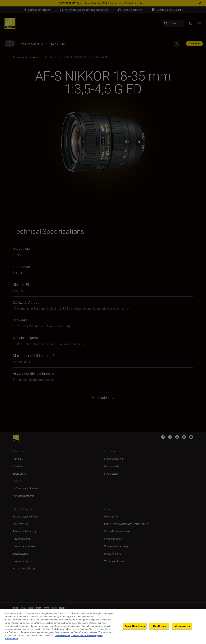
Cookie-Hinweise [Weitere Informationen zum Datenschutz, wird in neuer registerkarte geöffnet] (62, 635)
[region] (103, 626)
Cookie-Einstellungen (135, 626)
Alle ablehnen (159, 626)
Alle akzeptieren (182, 626)
